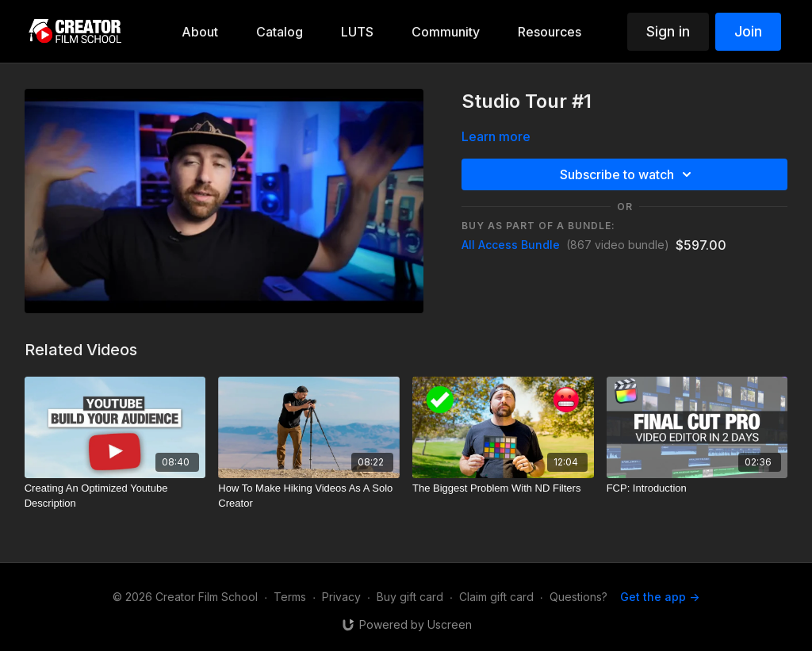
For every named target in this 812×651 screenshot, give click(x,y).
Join (748, 31)
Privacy (341, 597)
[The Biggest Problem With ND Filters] (503, 488)
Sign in (668, 31)
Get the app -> (660, 597)
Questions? (578, 597)
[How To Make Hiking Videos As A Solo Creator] (309, 496)
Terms (290, 597)
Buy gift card (410, 597)
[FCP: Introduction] (697, 488)
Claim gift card (496, 597)
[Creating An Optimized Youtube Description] (115, 496)
